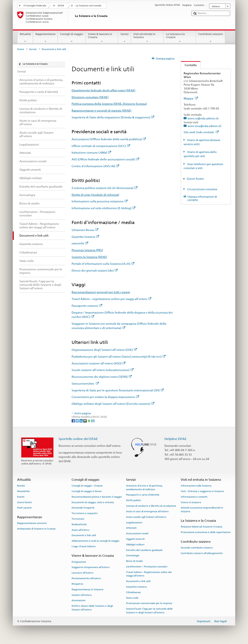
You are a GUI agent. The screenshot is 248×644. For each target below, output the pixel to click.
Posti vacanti (24, 508)
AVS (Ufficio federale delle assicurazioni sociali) (105, 159)
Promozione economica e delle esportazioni (206, 532)
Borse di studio (134, 561)
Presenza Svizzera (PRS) (87, 250)
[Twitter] (77, 421)
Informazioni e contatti (194, 497)
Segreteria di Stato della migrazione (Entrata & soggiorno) (113, 117)
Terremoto (78, 519)
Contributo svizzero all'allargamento (202, 553)
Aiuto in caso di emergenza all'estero (147, 511)
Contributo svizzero (211, 38)
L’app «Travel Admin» (84, 546)
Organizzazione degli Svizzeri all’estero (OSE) (104, 350)
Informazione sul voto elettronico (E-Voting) (104, 208)
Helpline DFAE (175, 439)
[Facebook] (74, 421)
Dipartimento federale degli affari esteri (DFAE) (103, 90)
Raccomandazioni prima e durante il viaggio (97, 497)
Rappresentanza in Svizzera (87, 589)
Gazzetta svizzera (136, 587)
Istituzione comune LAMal (91, 152)
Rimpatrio (77, 584)
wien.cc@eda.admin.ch (203, 118)
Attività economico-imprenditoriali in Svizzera (202, 509)
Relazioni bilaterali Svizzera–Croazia (201, 527)
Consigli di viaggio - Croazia (87, 486)
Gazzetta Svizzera (85, 237)
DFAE (61, 6)
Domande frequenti (83, 508)
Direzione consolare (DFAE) (90, 97)
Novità (21, 486)
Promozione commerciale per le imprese (149, 603)
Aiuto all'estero (80, 530)
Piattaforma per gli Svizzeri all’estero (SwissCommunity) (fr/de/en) (119, 356)
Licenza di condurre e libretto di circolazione (151, 506)
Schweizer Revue (85, 230)
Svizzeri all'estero (82, 595)
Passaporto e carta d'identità (143, 495)
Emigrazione (79, 562)
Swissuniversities (85, 383)
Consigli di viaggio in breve (87, 491)
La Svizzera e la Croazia (180, 38)
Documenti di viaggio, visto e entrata (93, 502)
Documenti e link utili (84, 535)
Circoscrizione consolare (202, 189)
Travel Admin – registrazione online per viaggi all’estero (112, 299)
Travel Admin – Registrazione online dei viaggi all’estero (149, 574)
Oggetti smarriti (135, 539)
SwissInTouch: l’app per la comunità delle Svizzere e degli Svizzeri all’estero (149, 611)
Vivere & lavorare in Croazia (102, 38)
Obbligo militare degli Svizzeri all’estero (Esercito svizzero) (113, 404)
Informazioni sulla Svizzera (196, 486)
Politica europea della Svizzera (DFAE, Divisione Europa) (109, 104)
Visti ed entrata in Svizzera (147, 38)
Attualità (25, 38)
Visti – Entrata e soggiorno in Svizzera (202, 491)
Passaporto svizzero (87, 306)
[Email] (93, 421)
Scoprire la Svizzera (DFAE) (89, 257)
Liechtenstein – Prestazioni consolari (147, 567)
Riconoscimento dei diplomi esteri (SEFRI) (102, 377)
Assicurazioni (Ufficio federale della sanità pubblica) (109, 139)
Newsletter (24, 491)
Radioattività (79, 524)
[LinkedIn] (81, 421)
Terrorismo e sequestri (85, 513)
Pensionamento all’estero (86, 578)
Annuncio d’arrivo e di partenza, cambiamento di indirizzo (144, 487)
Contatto (189, 65)
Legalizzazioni (134, 522)
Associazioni (79, 600)
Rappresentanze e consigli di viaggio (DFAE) (102, 110)
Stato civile (132, 598)
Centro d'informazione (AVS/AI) (95, 166)
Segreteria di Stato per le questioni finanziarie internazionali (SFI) (118, 390)
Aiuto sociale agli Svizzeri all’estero (146, 517)
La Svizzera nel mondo (89, 6)
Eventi (21, 497)
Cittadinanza (133, 592)
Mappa (191, 98)
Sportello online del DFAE (78, 439)
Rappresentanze (45, 38)
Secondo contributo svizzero (197, 548)
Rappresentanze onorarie (32, 523)
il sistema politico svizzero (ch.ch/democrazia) (105, 188)
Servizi (125, 38)
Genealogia (133, 555)
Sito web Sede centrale (201, 132)
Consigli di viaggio (72, 38)
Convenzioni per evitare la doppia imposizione (105, 397)
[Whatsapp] (89, 421)
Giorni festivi (195, 179)
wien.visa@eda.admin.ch (204, 126)
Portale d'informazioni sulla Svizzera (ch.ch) (103, 264)
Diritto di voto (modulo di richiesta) (95, 195)
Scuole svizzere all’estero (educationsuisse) (103, 370)
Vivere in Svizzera (191, 502)
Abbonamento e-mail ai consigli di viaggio (95, 541)
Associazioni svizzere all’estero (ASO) (99, 363)
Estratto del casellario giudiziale (144, 550)
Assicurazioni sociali (137, 533)
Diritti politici (133, 500)
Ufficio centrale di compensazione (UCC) (101, 146)
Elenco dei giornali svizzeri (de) (95, 270)
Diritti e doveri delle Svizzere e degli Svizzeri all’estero (92, 608)
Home (21, 49)
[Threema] (85, 421)
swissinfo (80, 243)
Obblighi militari (135, 545)
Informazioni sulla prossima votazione (100, 201)
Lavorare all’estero (82, 573)
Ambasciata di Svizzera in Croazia (36, 529)
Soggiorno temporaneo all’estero (91, 567)
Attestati (131, 528)
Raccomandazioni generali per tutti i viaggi (101, 292)
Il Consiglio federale (35, 6)
